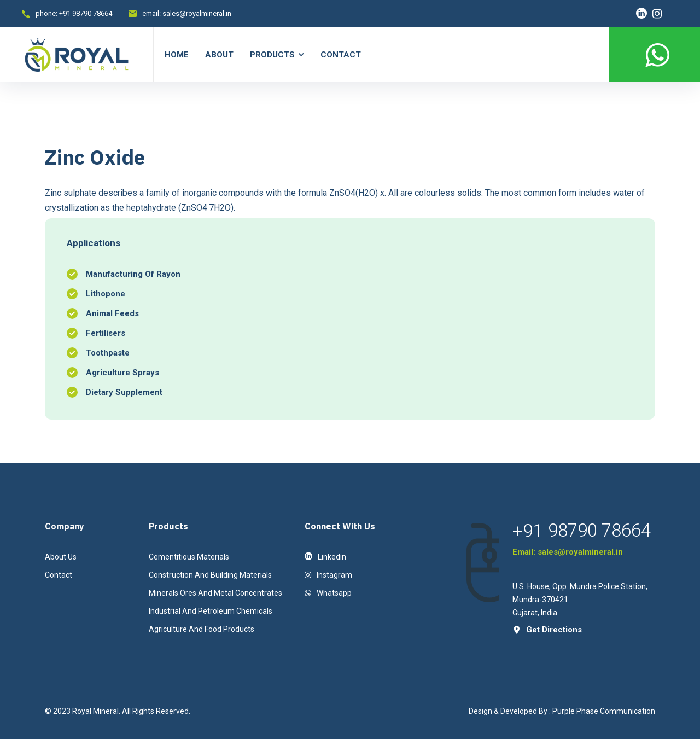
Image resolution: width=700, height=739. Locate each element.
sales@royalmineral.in (197, 13)
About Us (61, 557)
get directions (547, 630)
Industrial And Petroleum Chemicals (211, 611)
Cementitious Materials (189, 557)
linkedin (325, 557)
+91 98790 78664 (86, 13)
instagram (328, 575)
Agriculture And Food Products (202, 629)
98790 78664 (599, 531)
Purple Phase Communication (604, 711)
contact (59, 575)
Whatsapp (328, 593)
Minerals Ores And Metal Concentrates (215, 593)
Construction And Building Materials (210, 575)
